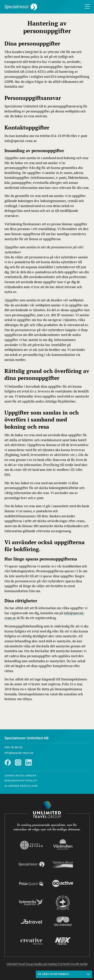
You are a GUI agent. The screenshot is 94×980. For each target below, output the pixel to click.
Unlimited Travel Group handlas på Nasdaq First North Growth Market (47, 964)
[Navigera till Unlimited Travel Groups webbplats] (47, 810)
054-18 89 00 (13, 747)
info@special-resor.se (19, 753)
